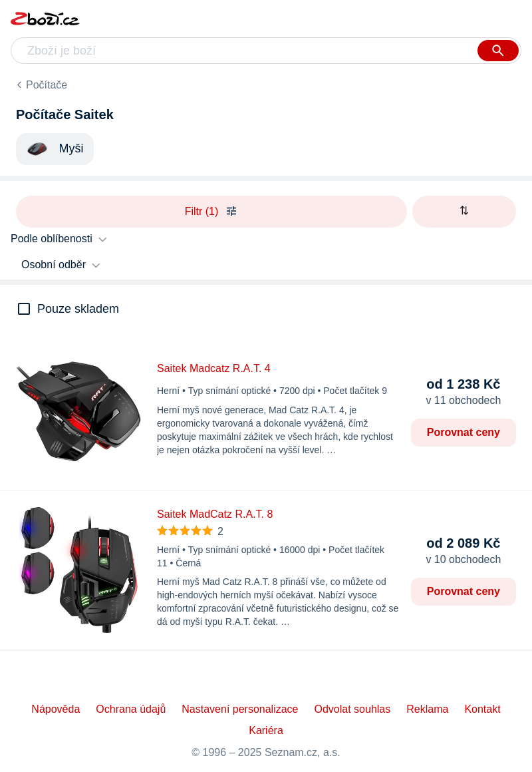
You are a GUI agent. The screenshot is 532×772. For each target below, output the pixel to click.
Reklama (427, 709)
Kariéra (266, 730)
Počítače (47, 85)
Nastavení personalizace (240, 709)
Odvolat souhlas (353, 709)
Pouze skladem (78, 309)
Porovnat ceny (464, 432)
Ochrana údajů (131, 709)
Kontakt (482, 709)
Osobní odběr (54, 265)
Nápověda (56, 709)
